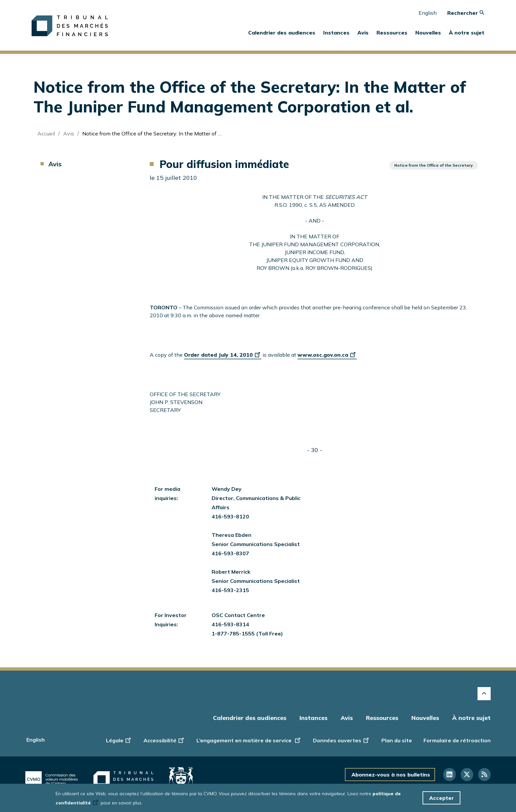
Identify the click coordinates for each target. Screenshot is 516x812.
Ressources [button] (392, 33)
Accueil (46, 133)
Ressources (382, 718)
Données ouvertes (341, 740)
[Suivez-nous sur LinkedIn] (450, 775)
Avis (363, 33)
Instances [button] (336, 33)
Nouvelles (425, 718)
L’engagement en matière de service (249, 740)
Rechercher (466, 13)
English (428, 13)
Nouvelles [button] (428, 33)
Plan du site (397, 740)
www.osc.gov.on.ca (327, 355)
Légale (119, 740)
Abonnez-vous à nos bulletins (391, 775)
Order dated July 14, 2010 (223, 355)
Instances (313, 718)
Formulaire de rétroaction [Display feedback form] (457, 740)
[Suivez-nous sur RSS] (484, 775)
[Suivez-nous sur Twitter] (467, 775)
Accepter (441, 798)
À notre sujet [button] (467, 33)
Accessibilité (164, 740)
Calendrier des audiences (282, 33)
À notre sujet (471, 718)
